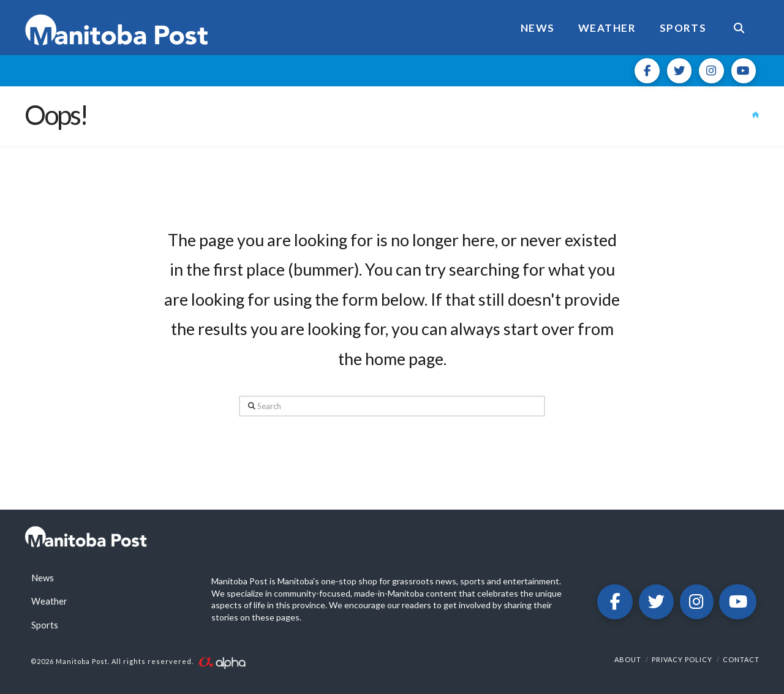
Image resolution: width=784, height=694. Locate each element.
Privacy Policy (682, 659)
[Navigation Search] (739, 28)
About (628, 659)
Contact (741, 659)
